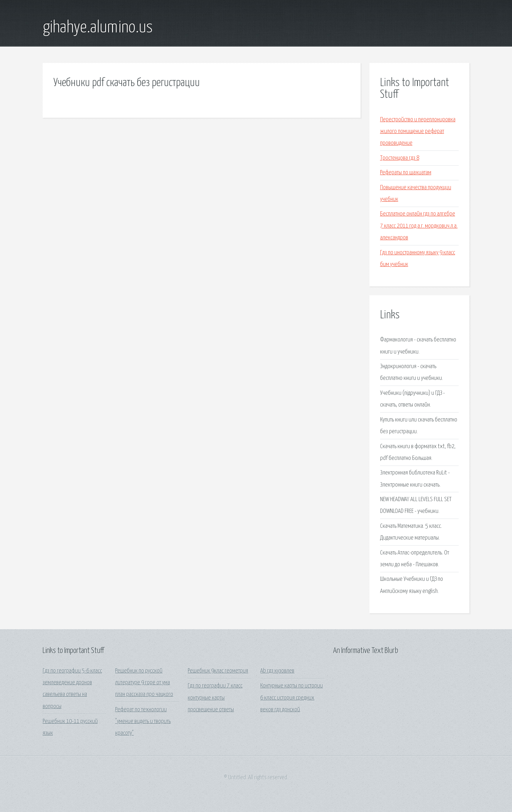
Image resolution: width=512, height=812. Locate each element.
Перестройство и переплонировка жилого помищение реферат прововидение (418, 132)
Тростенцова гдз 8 (400, 158)
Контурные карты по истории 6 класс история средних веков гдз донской (292, 698)
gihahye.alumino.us (98, 28)
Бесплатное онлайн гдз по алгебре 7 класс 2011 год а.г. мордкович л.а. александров (419, 226)
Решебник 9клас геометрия (218, 671)
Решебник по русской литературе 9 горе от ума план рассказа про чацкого (144, 683)
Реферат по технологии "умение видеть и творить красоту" (143, 722)
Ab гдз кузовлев (277, 671)
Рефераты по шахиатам (406, 173)
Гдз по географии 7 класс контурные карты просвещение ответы (215, 698)
